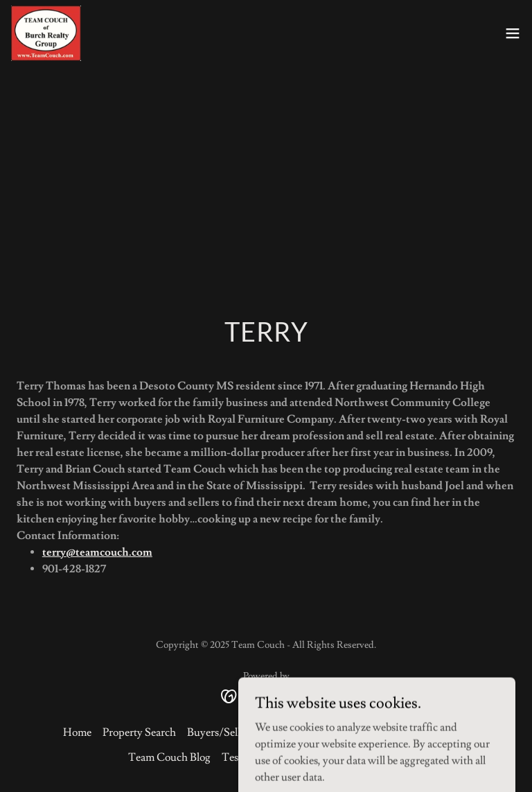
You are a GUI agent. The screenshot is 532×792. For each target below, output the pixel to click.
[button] (513, 33)
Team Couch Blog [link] (169, 757)
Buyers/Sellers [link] (220, 732)
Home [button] (77, 732)
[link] (46, 33)
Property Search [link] (139, 732)
